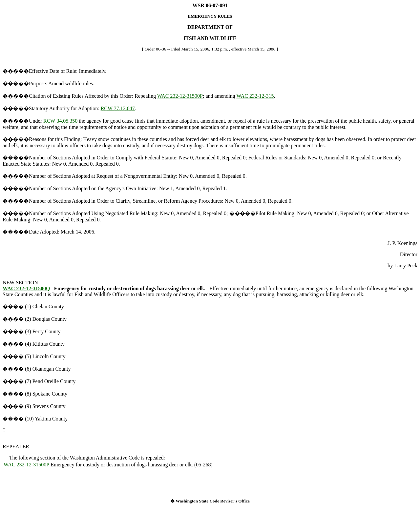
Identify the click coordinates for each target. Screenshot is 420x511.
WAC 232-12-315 (255, 96)
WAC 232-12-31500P (180, 96)
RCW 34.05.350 (60, 121)
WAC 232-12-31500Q (26, 288)
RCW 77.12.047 (118, 108)
